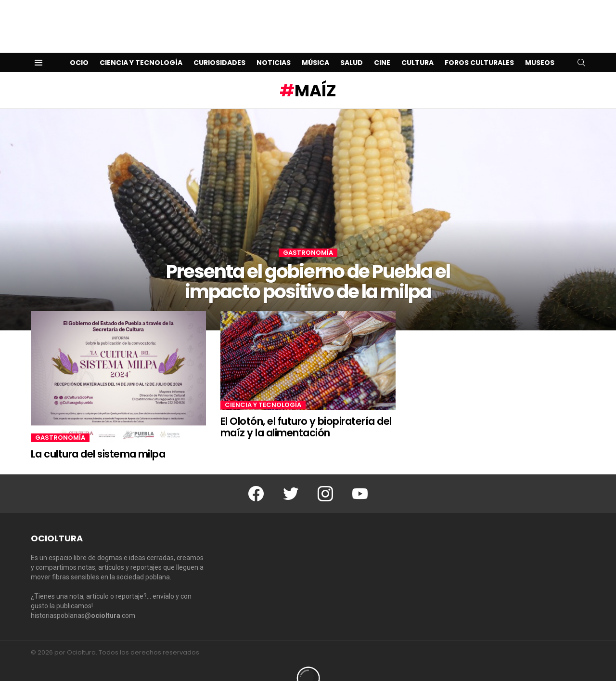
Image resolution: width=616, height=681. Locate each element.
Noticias (274, 47)
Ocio (79, 47)
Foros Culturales (479, 47)
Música (315, 47)
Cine (382, 47)
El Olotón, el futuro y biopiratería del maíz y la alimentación (306, 412)
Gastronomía (308, 237)
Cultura (417, 47)
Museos (540, 47)
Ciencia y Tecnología (141, 47)
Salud (352, 47)
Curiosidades (219, 47)
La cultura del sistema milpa (98, 439)
